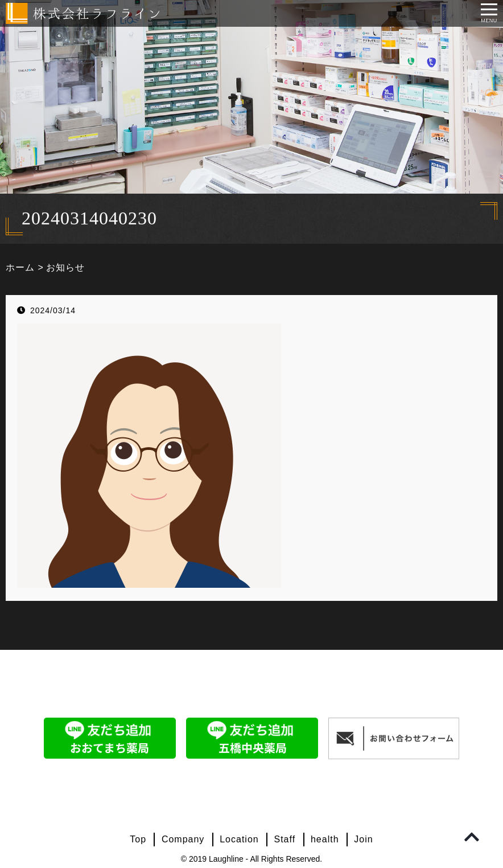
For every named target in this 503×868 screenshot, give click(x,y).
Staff (285, 839)
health (325, 839)
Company (183, 839)
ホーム (20, 267)
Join (363, 839)
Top (138, 839)
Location (239, 839)
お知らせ (65, 267)
